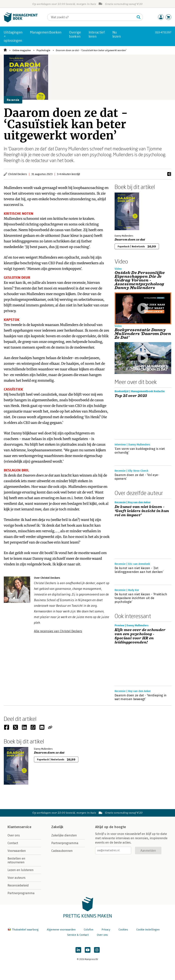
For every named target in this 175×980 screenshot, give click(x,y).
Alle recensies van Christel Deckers (58, 631)
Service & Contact (78, 935)
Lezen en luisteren (21, 870)
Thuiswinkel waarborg (24, 930)
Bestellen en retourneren (16, 860)
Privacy (106, 930)
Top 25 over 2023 (131, 396)
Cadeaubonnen (62, 851)
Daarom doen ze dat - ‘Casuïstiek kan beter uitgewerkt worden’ (91, 50)
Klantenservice (19, 827)
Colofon (89, 930)
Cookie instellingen (148, 930)
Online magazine (22, 50)
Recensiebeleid (18, 885)
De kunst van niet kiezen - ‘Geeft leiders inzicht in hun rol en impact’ (142, 511)
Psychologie (43, 50)
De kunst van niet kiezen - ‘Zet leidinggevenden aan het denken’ (139, 570)
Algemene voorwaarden (61, 930)
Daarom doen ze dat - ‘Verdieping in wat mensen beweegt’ (141, 697)
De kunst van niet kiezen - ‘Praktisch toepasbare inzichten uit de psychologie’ (141, 598)
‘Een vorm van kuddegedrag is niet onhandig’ (140, 451)
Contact (13, 843)
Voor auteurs (17, 878)
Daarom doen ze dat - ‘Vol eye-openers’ (137, 477)
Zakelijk (57, 827)
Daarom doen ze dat (130, 240)
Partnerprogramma (21, 893)
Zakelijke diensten (64, 835)
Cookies (123, 930)
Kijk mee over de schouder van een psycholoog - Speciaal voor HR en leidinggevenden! (140, 636)
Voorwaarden (17, 851)
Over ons (14, 835)
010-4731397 (163, 32)
